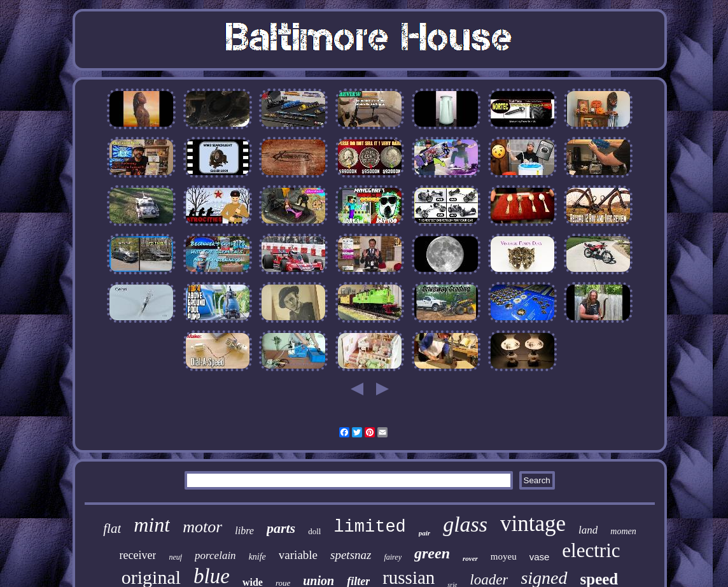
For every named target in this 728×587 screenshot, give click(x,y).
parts (281, 528)
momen (623, 531)
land (588, 530)
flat (112, 528)
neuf (175, 557)
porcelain (215, 555)
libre (244, 531)
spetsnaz (351, 555)
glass (465, 524)
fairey (393, 557)
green (432, 553)
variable (298, 555)
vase (540, 557)
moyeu (504, 556)
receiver (137, 555)
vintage (533, 524)
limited (369, 527)
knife (257, 557)
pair (424, 533)
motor (202, 527)
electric (591, 550)
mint (152, 525)
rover (470, 558)
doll (314, 531)
